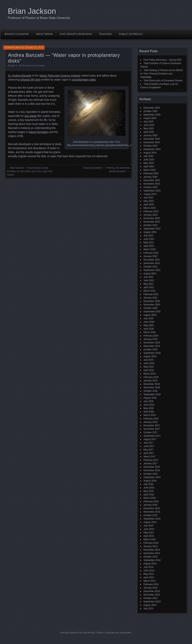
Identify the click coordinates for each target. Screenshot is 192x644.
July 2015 (148, 526)
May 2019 (149, 367)
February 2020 (151, 336)
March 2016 (150, 498)
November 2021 (152, 263)
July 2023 (148, 198)
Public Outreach (131, 34)
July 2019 (148, 360)
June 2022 (149, 239)
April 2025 (149, 132)
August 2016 (150, 481)
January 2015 (151, 546)
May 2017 (149, 450)
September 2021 (152, 270)
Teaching (105, 34)
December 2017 (152, 425)
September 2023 (152, 191)
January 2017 (151, 463)
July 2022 (148, 236)
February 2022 (151, 253)
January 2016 (151, 505)
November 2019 (152, 346)
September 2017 (152, 436)
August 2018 (150, 398)
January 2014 (151, 588)
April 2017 (149, 453)
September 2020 (152, 312)
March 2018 (150, 415)
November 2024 (152, 142)
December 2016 (152, 467)
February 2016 (151, 501)
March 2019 (150, 374)
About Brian (44, 34)
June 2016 (149, 488)
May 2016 (149, 491)
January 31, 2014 (34, 48)
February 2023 (151, 211)
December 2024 (152, 139)
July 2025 (148, 122)
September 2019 (152, 353)
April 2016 (149, 495)
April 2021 (149, 287)
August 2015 (150, 522)
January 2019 (151, 381)
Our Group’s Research (76, 34)
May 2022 (149, 242)
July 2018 (148, 401)
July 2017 (148, 443)
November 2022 (152, 222)
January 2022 (151, 256)
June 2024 (149, 160)
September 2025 (152, 115)
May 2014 (149, 574)
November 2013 (152, 595)
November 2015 (152, 512)
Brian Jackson (32, 11)
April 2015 (149, 536)
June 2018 (149, 405)
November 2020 (152, 305)
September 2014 (152, 560)
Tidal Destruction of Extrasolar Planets (163, 81)
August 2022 (150, 232)
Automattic (125, 633)
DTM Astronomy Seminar (32, 66)
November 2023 (152, 184)
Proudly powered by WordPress (78, 633)
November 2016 (152, 470)
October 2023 (151, 187)
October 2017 (151, 432)
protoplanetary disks (84, 80)
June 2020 (149, 322)
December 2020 (152, 301)
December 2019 (152, 343)
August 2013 (150, 605)
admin (19, 48)
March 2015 (150, 539)
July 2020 (148, 318)
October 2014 (151, 557)
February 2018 (151, 419)
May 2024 (149, 163)
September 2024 (152, 149)
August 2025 (150, 118)
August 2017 (150, 439)
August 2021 (150, 274)
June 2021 (149, 280)
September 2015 (152, 519)
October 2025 (151, 111)
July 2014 (148, 567)
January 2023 (151, 215)
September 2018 (152, 394)
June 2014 (149, 571)
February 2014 (151, 584)
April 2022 (149, 246)
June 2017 (149, 446)
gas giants (31, 116)
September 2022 (152, 229)
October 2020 (151, 308)
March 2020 (150, 332)
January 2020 (151, 339)
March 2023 (150, 208)
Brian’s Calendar (17, 34)
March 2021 (150, 291)
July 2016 (148, 484)
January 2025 (151, 135)
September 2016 (152, 477)
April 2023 (149, 204)
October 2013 (151, 598)
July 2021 (148, 277)
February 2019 (151, 377)
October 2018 (151, 391)
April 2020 (149, 329)
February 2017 (151, 460)
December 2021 (152, 260)
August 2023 (150, 194)
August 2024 (150, 153)
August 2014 (150, 564)
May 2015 (149, 533)
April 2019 (149, 370)
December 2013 (152, 591)
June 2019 (149, 363)
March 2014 (150, 581)
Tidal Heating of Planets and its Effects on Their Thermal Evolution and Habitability (162, 74)
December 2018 (152, 384)
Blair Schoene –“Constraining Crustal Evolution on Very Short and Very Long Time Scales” (30, 171)
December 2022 (152, 218)
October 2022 (151, 225)
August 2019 (150, 356)
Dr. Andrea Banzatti (20, 76)
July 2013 (148, 609)
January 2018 (151, 422)
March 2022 (150, 249)
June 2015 (149, 529)
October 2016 (151, 474)
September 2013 (152, 602)
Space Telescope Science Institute (60, 76)
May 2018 (149, 408)
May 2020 (149, 325)
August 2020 (150, 315)
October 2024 (151, 146)
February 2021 (151, 294)
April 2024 (149, 167)
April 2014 (149, 577)
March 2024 (150, 170)
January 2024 (151, 177)
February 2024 (151, 173)
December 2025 (152, 108)
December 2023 (152, 180)
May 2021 (149, 284)
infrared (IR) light (30, 80)
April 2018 (149, 412)
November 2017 (152, 429)
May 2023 (149, 201)
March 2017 (150, 457)
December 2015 (152, 508)
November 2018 (152, 388)
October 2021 (151, 267)
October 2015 (151, 515)
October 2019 (151, 350)
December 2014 (152, 550)
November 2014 (152, 553)
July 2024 (148, 156)
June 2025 (149, 125)
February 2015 (151, 543)
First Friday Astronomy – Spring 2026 (162, 60)
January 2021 (151, 298)
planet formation (39, 132)
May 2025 (149, 129)
